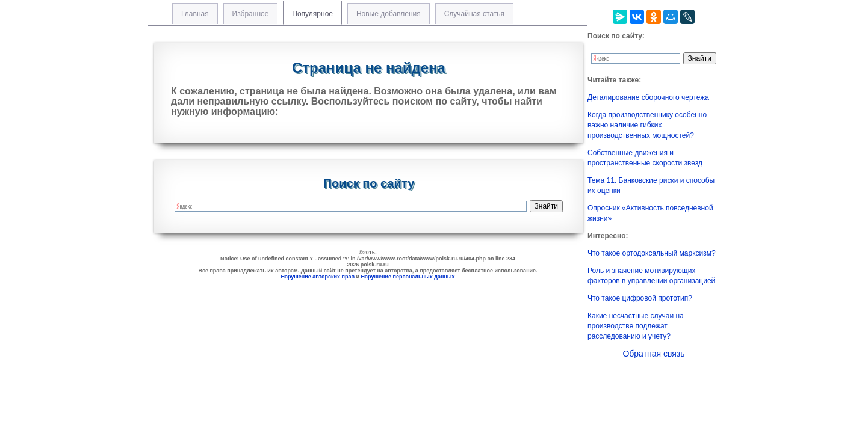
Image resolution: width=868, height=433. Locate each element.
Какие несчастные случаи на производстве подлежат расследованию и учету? (636, 326)
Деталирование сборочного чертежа (648, 97)
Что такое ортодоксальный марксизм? (652, 253)
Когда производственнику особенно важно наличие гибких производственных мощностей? (647, 125)
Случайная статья (474, 14)
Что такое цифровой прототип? (640, 298)
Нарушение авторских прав (318, 277)
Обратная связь (653, 354)
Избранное (251, 14)
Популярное (312, 14)
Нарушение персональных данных (408, 277)
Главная (195, 14)
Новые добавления (389, 14)
